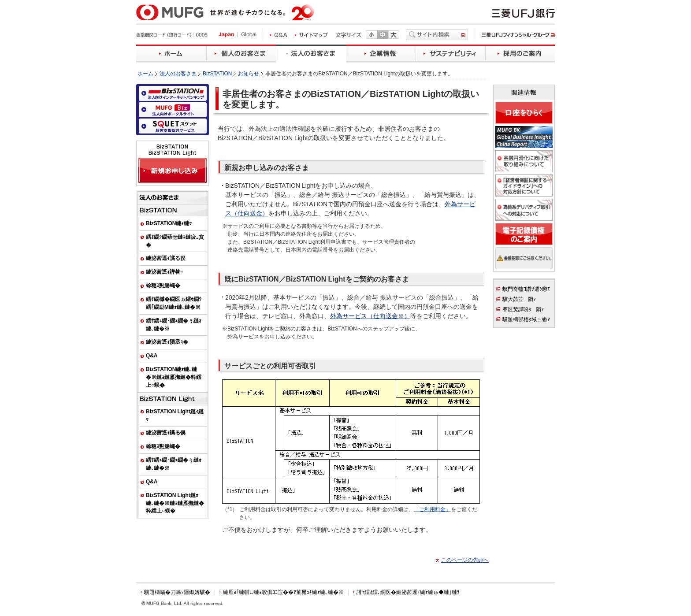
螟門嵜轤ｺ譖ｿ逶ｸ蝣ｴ (526, 289)
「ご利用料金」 (432, 509)
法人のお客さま (178, 74)
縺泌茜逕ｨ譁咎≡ (165, 272)
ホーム (145, 74)
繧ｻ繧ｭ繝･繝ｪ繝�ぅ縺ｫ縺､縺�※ (174, 325)
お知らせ (249, 74)
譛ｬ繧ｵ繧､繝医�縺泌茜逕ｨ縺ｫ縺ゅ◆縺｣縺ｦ (408, 592)
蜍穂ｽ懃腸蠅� (163, 286)
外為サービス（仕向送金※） (370, 316)
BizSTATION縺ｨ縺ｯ (169, 223)
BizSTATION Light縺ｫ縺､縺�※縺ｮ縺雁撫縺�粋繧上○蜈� (175, 503)
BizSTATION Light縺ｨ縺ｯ (175, 416)
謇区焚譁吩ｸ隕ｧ (523, 309)
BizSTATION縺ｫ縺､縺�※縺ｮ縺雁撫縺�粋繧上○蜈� (174, 377)
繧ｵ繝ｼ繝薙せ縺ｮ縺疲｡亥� (175, 241)
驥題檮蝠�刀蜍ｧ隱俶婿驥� (177, 592)
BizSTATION (217, 74)
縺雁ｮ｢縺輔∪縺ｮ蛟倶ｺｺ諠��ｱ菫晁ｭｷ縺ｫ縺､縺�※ (283, 592)
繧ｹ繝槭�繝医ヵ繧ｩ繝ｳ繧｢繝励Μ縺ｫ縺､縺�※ (174, 303)
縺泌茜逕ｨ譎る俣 (166, 258)
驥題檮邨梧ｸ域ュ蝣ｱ (526, 319)
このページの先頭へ (465, 560)
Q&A (152, 356)
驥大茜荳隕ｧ (519, 299)
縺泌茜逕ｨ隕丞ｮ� (167, 342)
